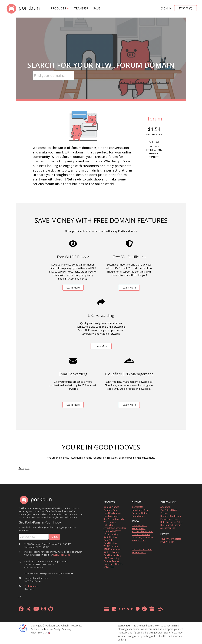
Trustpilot (24, 468)
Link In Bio (109, 525)
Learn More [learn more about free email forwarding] (73, 405)
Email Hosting (110, 543)
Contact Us (137, 507)
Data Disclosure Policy (171, 522)
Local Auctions (111, 516)
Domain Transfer (112, 561)
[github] (51, 610)
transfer (81, 8)
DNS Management (112, 549)
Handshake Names (113, 564)
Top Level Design (53, 629)
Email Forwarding (112, 555)
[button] (72, 573)
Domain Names (111, 507)
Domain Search (140, 526)
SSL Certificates (111, 552)
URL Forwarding (111, 558)
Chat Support (31, 586)
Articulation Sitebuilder (115, 528)
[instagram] (44, 610)
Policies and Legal (169, 519)
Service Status (139, 541)
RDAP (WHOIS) (139, 529)
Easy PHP (108, 540)
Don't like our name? (142, 550)
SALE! (97, 8)
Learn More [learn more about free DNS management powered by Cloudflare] (129, 405)
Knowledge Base (62, 555)
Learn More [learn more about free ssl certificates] (129, 288)
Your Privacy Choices (171, 539)
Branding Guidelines (170, 516)
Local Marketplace (113, 513)
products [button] (60, 8)
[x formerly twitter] (28, 610)
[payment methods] (134, 610)
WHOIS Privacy (111, 546)
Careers (164, 513)
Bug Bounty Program (171, 525)
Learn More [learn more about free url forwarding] (101, 346)
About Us (165, 507)
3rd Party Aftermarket (114, 519)
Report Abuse (139, 516)
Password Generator (142, 531)
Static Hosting (110, 537)
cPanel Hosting (111, 534)
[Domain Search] (54, 76)
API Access (109, 567)
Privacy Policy (167, 542)
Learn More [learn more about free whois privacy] (73, 288)
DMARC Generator (141, 534)
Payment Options (141, 513)
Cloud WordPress (112, 531)
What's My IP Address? (143, 538)
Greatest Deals (111, 510)
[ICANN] (23, 628)
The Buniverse (139, 553)
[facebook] (21, 610)
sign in (166, 8)
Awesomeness (168, 528)
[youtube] (36, 610)
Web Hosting (110, 522)
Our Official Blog (169, 510)
